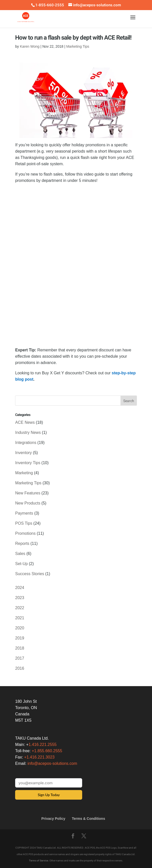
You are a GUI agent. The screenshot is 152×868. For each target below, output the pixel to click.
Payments (24, 513)
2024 (20, 588)
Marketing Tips (78, 46)
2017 (20, 658)
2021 (20, 618)
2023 (20, 598)
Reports (22, 543)
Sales (20, 554)
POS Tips (24, 523)
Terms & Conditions (88, 819)
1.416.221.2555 (42, 745)
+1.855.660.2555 (47, 751)
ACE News (25, 422)
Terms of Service (39, 861)
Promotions (25, 533)
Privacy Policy (53, 819)
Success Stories (30, 574)
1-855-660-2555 (50, 5)
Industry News (28, 432)
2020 (20, 628)
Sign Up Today (49, 795)
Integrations (26, 443)
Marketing (24, 473)
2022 (20, 608)
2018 (20, 648)
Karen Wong (30, 46)
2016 (20, 668)
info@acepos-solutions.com (52, 763)
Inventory (23, 453)
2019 (20, 638)
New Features (28, 493)
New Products (28, 503)
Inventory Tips (28, 463)
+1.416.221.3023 (39, 757)
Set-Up (21, 564)
